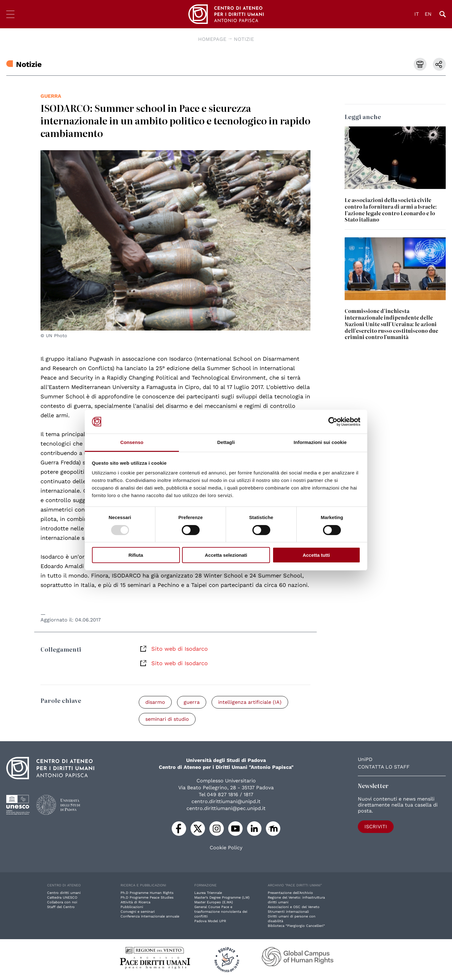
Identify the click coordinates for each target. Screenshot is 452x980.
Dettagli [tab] (226, 442)
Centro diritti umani (64, 893)
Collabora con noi (62, 902)
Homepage (212, 39)
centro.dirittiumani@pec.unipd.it (226, 808)
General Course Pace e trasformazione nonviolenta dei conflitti (221, 912)
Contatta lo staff (384, 767)
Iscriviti (376, 827)
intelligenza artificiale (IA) (250, 702)
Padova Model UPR (210, 921)
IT (417, 14)
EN (428, 14)
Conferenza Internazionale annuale (150, 916)
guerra (51, 96)
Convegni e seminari (138, 912)
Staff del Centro (61, 907)
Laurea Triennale (208, 893)
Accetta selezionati (226, 555)
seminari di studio (167, 719)
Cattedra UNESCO (62, 898)
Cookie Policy (226, 848)
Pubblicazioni (132, 907)
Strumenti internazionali (288, 912)
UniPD (365, 759)
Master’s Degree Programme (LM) (222, 898)
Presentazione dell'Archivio (290, 893)
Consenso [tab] (132, 442)
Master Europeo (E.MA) (214, 902)
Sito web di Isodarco (180, 649)
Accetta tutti (316, 555)
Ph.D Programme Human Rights (147, 893)
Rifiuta (136, 555)
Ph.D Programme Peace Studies (147, 898)
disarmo (155, 702)
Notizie (244, 39)
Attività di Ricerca (135, 902)
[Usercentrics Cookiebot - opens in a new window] (333, 422)
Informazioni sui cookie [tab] (320, 442)
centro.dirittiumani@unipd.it (226, 801)
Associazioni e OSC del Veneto (294, 907)
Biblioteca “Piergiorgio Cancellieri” (296, 926)
